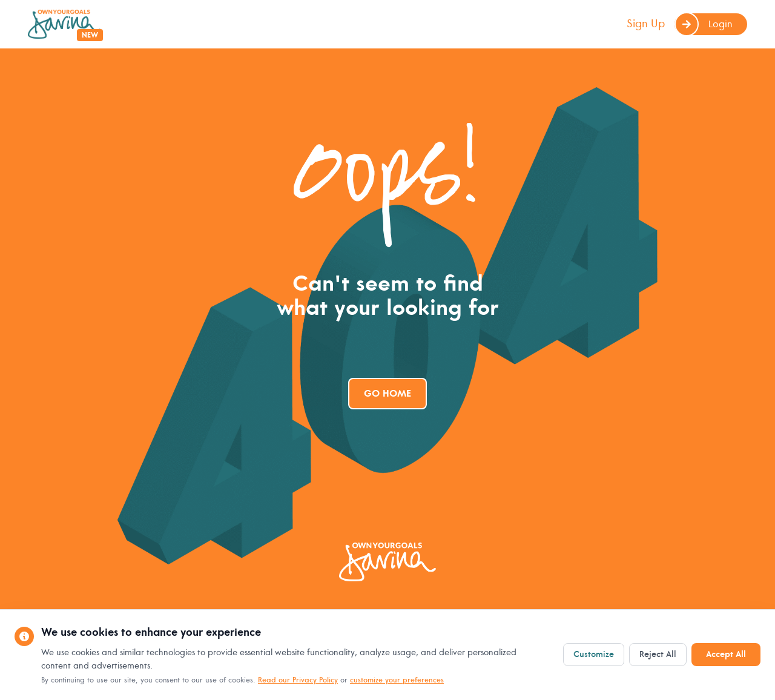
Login (704, 24)
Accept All (726, 654)
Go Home (387, 394)
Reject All (658, 654)
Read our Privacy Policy (298, 680)
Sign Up (646, 24)
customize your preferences (397, 680)
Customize (594, 654)
